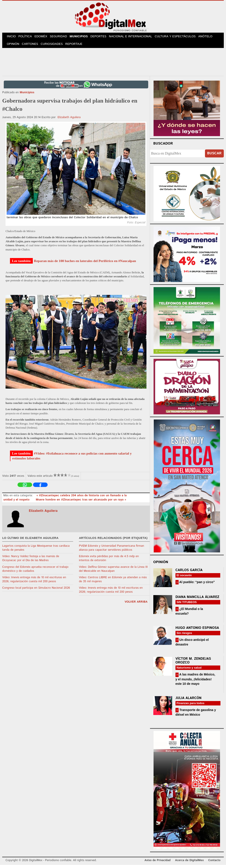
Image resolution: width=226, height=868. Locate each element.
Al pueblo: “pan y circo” (197, 585)
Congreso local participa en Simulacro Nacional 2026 (36, 591)
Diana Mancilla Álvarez (197, 600)
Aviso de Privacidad (158, 863)
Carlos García (189, 573)
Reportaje (77, 47)
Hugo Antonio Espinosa (197, 631)
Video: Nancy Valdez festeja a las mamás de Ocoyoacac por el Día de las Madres (31, 561)
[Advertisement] (113, 64)
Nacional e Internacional (136, 37)
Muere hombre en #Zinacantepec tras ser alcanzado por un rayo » (81, 503)
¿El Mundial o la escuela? (189, 614)
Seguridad (62, 37)
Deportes (104, 37)
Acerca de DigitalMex (189, 863)
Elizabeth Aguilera (69, 120)
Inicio (12, 37)
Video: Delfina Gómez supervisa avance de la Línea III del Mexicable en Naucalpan (113, 572)
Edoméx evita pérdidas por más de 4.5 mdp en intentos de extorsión (109, 561)
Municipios (83, 37)
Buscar (214, 156)
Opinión (14, 47)
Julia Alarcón (189, 701)
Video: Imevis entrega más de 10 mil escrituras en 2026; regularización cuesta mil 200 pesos (34, 582)
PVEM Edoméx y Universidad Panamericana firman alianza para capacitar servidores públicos (111, 551)
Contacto (214, 863)
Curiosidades (54, 47)
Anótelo (210, 37)
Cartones (32, 47)
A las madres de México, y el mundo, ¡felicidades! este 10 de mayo (195, 682)
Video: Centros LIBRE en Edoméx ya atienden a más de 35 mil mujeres (113, 582)
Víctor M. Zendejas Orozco (193, 664)
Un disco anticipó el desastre (192, 645)
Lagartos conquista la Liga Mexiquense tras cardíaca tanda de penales (36, 551)
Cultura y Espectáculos (180, 37)
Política (27, 37)
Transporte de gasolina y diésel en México (196, 715)
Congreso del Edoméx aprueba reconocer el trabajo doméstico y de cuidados (35, 572)
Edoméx (44, 37)
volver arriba (136, 605)
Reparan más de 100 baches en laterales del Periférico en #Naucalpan (85, 264)
